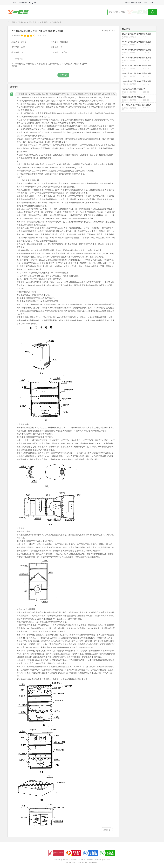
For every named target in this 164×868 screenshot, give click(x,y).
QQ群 (33, 3)
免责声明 (74, 860)
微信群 (23, 3)
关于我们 (57, 860)
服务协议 (66, 860)
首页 (14, 3)
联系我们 (98, 860)
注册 (152, 3)
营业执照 (107, 860)
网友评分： (16, 36)
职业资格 (22, 22)
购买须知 (90, 860)
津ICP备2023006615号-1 (90, 863)
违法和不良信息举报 (133, 3)
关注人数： (42, 36)
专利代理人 (44, 22)
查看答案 (107, 830)
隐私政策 (82, 860)
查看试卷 (63, 75)
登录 (145, 3)
